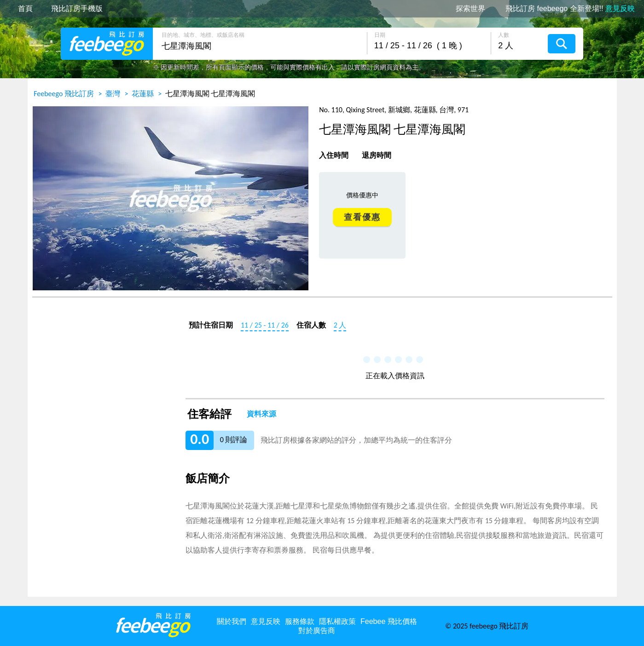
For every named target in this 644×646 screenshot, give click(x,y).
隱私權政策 (337, 621)
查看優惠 (362, 217)
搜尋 (562, 44)
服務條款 (300, 621)
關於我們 (232, 621)
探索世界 (470, 9)
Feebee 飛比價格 (389, 621)
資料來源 (261, 414)
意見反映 (266, 621)
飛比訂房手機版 (77, 9)
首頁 (25, 9)
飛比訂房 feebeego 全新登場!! (570, 9)
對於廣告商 (317, 631)
